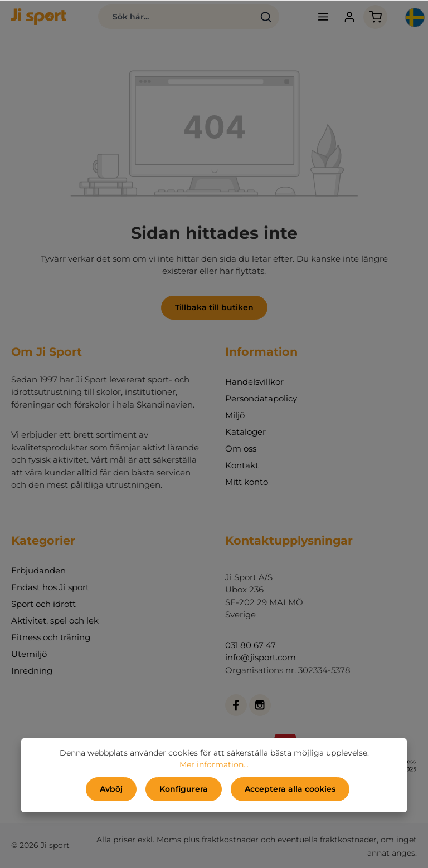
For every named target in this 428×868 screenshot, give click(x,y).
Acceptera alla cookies (290, 789)
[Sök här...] (176, 17)
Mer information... (214, 764)
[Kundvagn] (375, 17)
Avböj (111, 789)
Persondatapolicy (261, 398)
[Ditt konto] (349, 17)
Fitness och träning (51, 637)
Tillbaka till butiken (214, 307)
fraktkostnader (230, 840)
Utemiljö (29, 654)
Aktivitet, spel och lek (55, 621)
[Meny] (323, 17)
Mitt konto (247, 482)
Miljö (235, 415)
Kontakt (242, 465)
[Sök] (266, 17)
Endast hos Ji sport (50, 587)
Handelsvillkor (254, 382)
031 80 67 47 (251, 645)
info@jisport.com (261, 657)
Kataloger (245, 432)
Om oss (241, 448)
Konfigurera (184, 789)
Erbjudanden (38, 570)
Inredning (32, 671)
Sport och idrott (43, 604)
